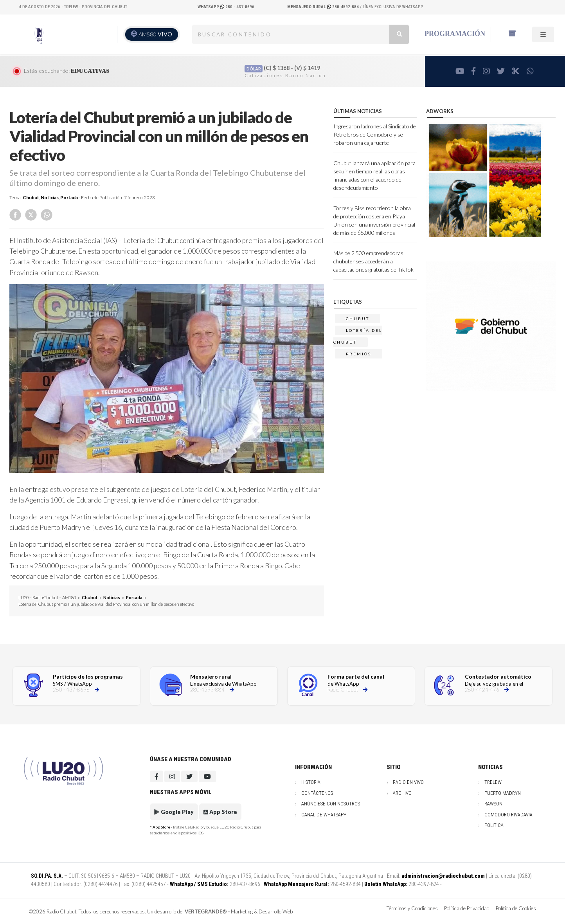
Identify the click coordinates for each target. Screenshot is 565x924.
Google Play (174, 812)
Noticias (50, 197)
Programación (455, 34)
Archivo (402, 793)
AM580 (155, 34)
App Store (220, 812)
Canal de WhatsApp (324, 815)
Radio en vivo (408, 782)
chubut (358, 319)
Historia (311, 782)
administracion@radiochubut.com (443, 876)
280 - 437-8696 (226, 7)
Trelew (493, 782)
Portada (69, 197)
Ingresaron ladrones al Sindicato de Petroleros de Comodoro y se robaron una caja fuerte (375, 134)
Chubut (31, 197)
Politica (494, 825)
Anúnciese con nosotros (331, 804)
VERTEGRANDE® (206, 911)
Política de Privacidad (467, 908)
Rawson (493, 804)
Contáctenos (317, 793)
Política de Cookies (516, 908)
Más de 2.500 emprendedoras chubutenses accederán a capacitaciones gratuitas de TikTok (373, 261)
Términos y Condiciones (412, 908)
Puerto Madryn (503, 793)
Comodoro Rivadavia (508, 815)
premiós (359, 354)
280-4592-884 (324, 7)
